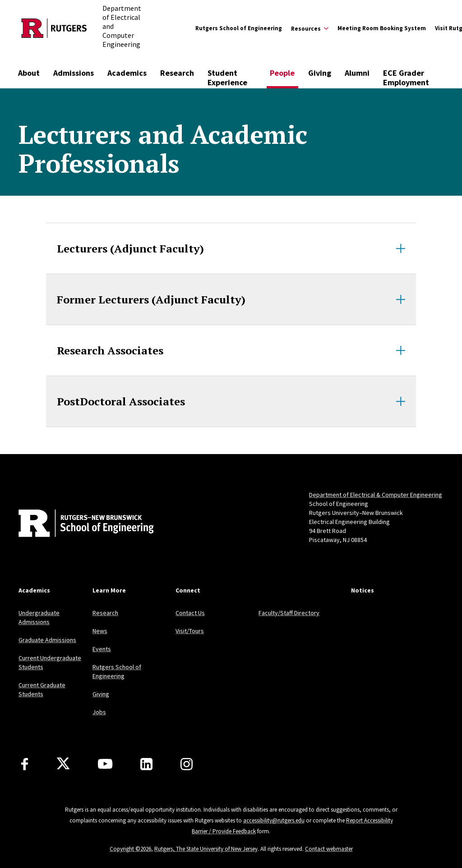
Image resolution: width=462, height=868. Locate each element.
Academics (127, 73)
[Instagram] (187, 764)
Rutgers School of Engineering (239, 28)
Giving (320, 73)
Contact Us (190, 613)
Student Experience (227, 78)
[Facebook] (25, 764)
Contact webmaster (329, 849)
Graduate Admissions (47, 640)
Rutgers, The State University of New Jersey (206, 849)
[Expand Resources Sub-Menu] (310, 28)
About (29, 73)
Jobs (99, 712)
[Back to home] (78, 524)
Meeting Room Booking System (382, 28)
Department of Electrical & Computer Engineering (376, 495)
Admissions (74, 73)
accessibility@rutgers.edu (274, 820)
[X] (63, 764)
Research (177, 73)
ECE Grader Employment (406, 78)
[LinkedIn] (146, 764)
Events (102, 649)
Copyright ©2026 (130, 849)
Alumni (357, 73)
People (282, 73)
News (100, 631)
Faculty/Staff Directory (289, 613)
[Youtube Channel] (105, 764)
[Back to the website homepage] (54, 28)
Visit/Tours (190, 631)
